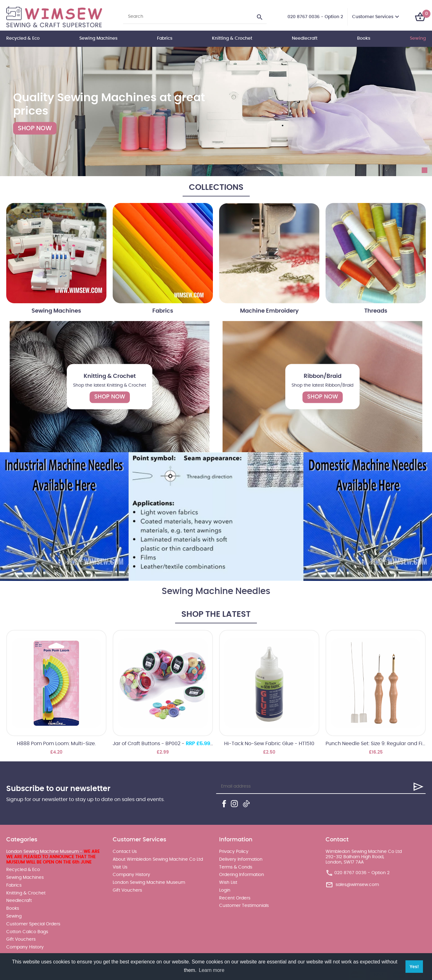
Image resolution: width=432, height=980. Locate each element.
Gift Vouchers (21, 939)
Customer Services (373, 17)
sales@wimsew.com (357, 885)
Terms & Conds (236, 867)
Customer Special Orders (33, 924)
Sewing (418, 38)
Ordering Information (242, 875)
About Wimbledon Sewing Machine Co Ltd (158, 859)
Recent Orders (235, 898)
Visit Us (120, 867)
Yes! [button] (414, 967)
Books (364, 38)
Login (225, 890)
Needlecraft (305, 38)
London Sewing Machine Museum (149, 883)
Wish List (228, 883)
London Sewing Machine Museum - (53, 857)
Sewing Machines (98, 38)
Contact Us (125, 852)
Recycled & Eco (23, 38)
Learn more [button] (212, 970)
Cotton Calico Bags (27, 932)
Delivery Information (241, 859)
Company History (25, 947)
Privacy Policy (234, 852)
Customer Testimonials (244, 906)
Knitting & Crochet (232, 38)
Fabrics (165, 38)
